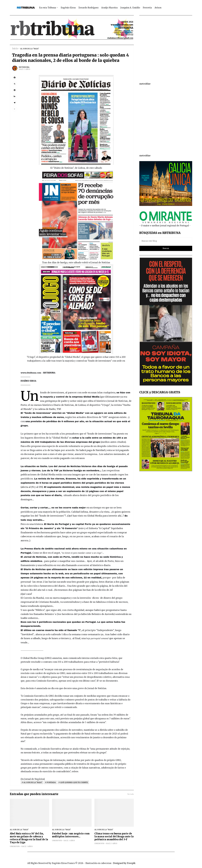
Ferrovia (147, 8)
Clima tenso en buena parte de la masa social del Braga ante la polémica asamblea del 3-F (114, 837)
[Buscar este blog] (166, 241)
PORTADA (51, 782)
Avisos (158, 8)
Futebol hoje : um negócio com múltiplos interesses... (71, 835)
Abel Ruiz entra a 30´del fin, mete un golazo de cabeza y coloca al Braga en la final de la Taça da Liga (29, 838)
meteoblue (145, 84)
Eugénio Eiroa (68, 8)
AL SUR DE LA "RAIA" (30, 49)
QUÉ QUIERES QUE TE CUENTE (74, 782)
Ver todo (131, 794)
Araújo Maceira (109, 8)
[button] (15, 109)
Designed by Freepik (124, 863)
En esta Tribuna (48, 8)
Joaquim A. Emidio (130, 8)
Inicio (15, 49)
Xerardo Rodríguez (88, 8)
